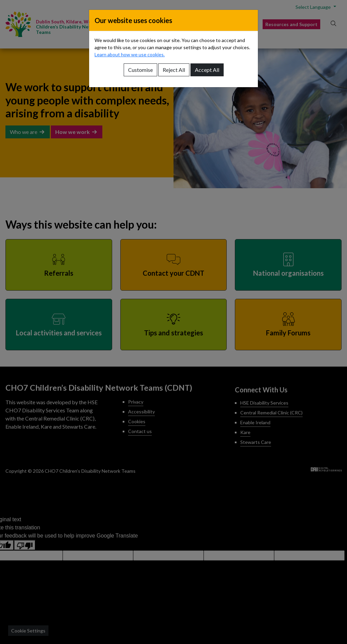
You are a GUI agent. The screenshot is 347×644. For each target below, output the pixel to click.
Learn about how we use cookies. (130, 54)
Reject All (174, 70)
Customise (140, 70)
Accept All (207, 70)
